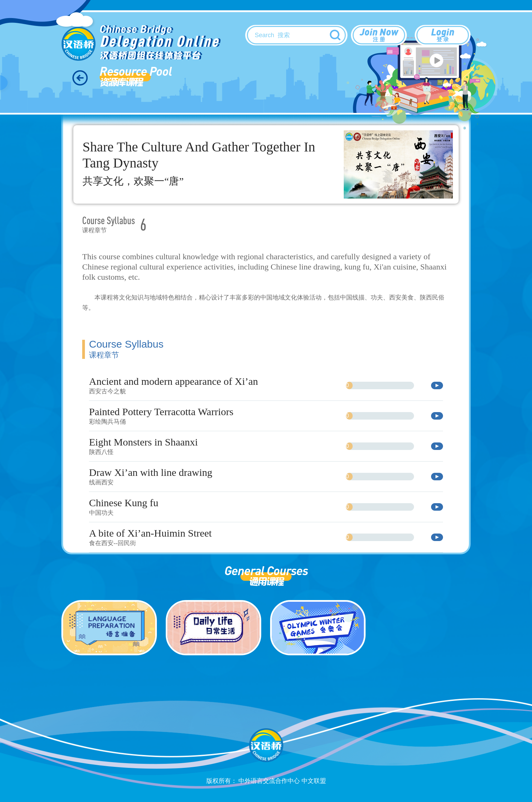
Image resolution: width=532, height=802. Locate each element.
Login (443, 34)
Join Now (379, 34)
